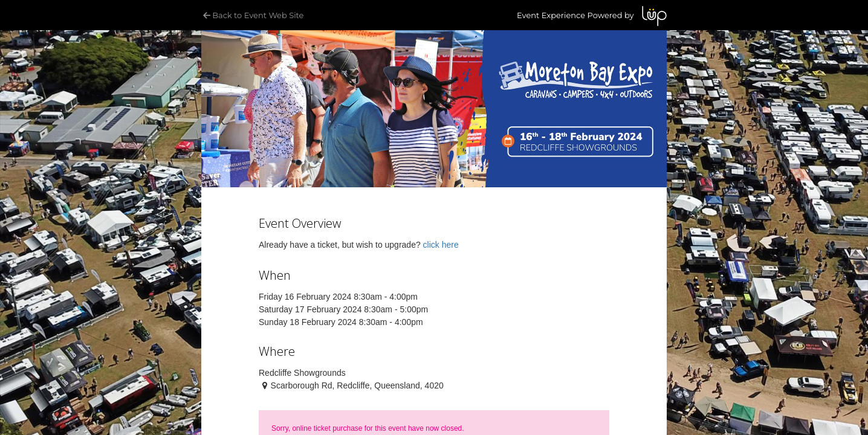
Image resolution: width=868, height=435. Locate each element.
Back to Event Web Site (252, 15)
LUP (654, 16)
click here (441, 245)
